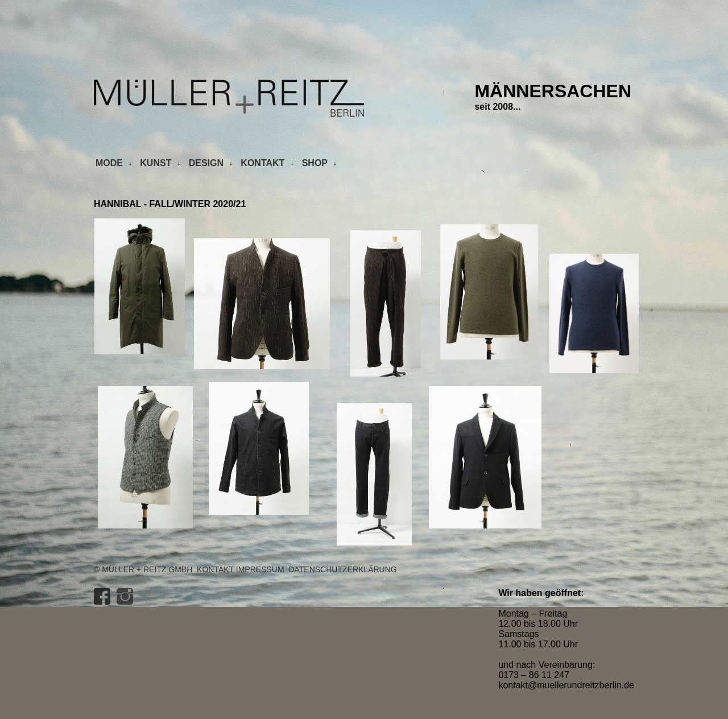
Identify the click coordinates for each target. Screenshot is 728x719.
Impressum (260, 569)
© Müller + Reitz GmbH (143, 569)
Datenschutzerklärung (342, 569)
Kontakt (215, 569)
